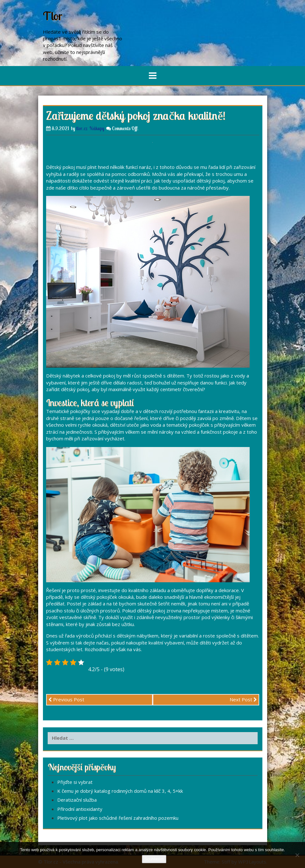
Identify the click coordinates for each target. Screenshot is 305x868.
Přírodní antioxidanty (80, 809)
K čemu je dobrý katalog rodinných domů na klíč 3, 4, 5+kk (120, 791)
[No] (297, 855)
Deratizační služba (77, 800)
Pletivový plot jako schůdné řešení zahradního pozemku (118, 818)
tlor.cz (82, 128)
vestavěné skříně (78, 617)
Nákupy (97, 128)
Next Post (243, 699)
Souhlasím (154, 859)
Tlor (53, 16)
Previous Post (66, 699)
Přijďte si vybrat (75, 782)
